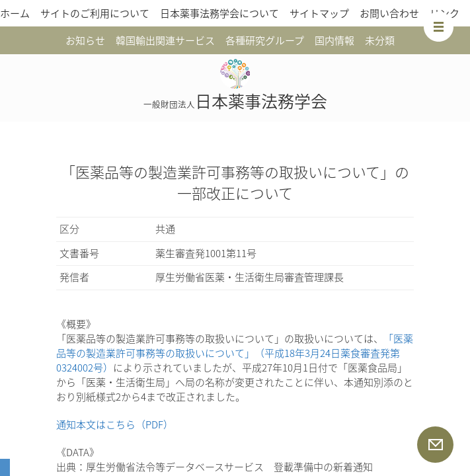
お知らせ (85, 40)
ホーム (15, 13)
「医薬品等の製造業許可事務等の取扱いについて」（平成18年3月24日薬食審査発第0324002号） (235, 353)
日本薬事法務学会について (219, 13)
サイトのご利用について (95, 13)
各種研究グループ (265, 40)
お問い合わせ (389, 13)
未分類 (380, 40)
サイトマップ (319, 13)
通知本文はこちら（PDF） (115, 424)
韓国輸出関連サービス (165, 40)
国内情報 (334, 40)
